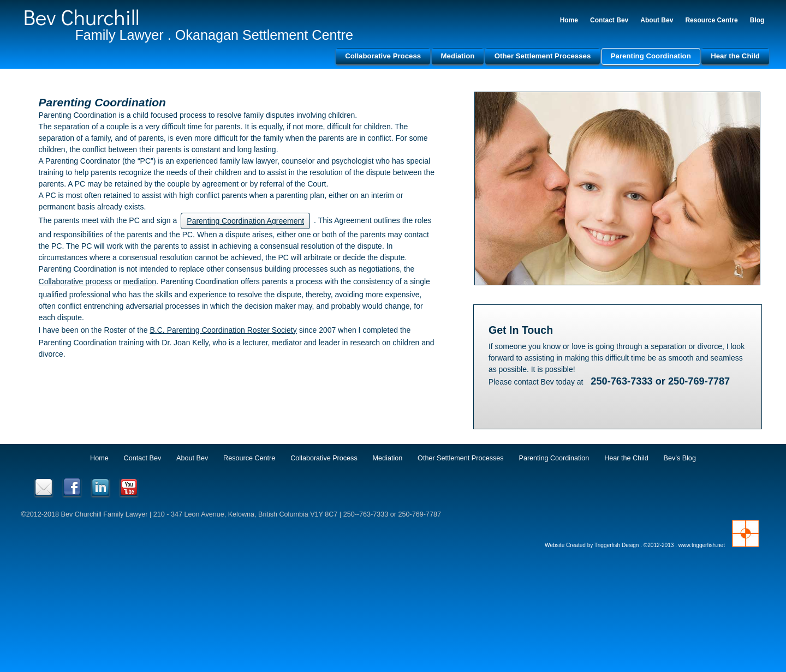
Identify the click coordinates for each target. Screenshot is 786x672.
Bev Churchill (83, 17)
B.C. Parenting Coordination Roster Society (225, 329)
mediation (141, 281)
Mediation (456, 56)
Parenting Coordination (649, 56)
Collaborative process (77, 281)
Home (567, 20)
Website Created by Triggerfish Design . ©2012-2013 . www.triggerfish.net (634, 545)
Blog (756, 20)
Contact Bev (608, 20)
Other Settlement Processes (541, 56)
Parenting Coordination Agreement (247, 221)
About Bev (656, 20)
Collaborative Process (382, 56)
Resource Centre (710, 20)
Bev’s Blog (680, 457)
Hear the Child (734, 56)
